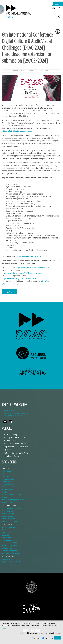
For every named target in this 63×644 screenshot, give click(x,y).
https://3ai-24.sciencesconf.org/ (17, 131)
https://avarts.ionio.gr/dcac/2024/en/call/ (33, 268)
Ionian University (10, 410)
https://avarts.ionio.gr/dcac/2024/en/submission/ (22, 273)
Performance (49, 639)
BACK (9, 292)
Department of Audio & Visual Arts (16, 413)
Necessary (38, 639)
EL (60, 8)
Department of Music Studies (14, 416)
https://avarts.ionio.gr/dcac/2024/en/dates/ (20, 278)
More (4, 629)
